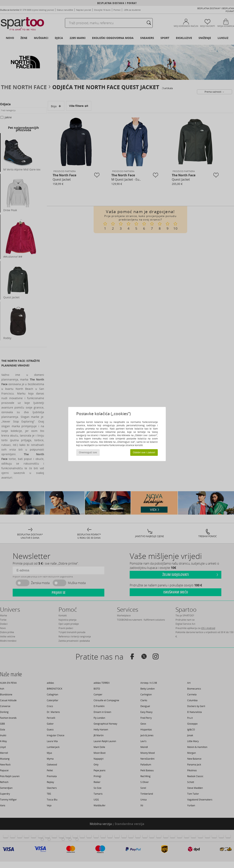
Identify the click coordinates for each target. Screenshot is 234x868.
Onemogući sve (88, 452)
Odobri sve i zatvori (144, 452)
